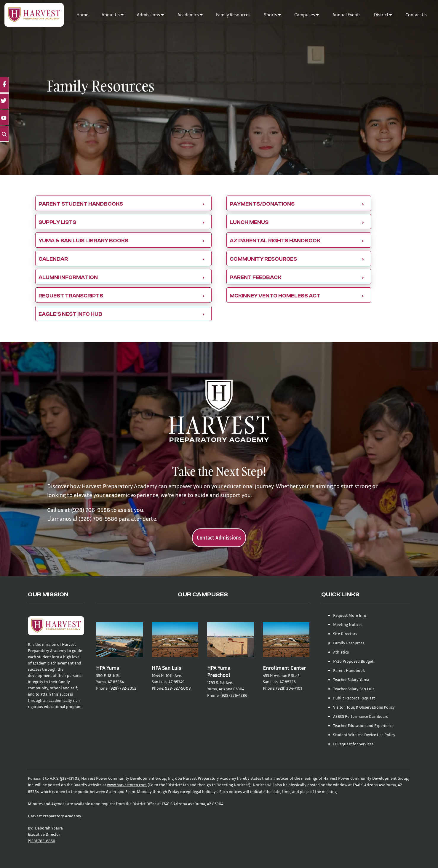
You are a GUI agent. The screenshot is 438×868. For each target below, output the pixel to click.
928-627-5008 (178, 688)
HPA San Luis (166, 668)
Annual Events (347, 15)
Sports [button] (272, 15)
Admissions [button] (150, 15)
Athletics (341, 652)
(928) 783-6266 (41, 841)
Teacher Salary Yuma (351, 679)
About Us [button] (113, 15)
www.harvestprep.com (127, 785)
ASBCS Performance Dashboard (361, 716)
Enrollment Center (284, 668)
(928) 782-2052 (123, 688)
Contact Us (416, 15)
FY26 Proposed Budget (353, 661)
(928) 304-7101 (289, 688)
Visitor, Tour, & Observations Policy (364, 707)
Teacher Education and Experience (363, 725)
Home (82, 15)
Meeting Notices (348, 624)
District (383, 15)
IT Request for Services (353, 744)
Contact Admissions (219, 537)
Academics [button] (190, 15)
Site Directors (345, 634)
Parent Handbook (349, 670)
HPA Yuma (108, 668)
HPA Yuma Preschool (219, 671)
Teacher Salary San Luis (354, 689)
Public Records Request (354, 698)
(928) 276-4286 (234, 695)
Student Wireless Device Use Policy (364, 735)
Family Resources (233, 15)
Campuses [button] (307, 15)
